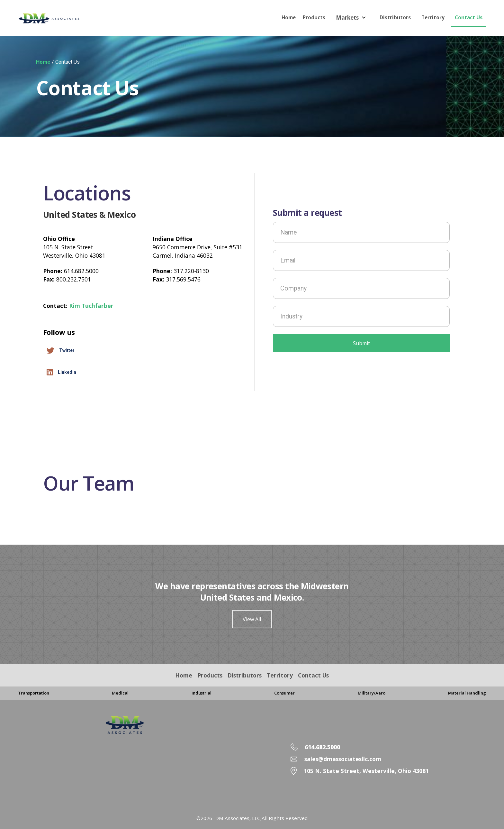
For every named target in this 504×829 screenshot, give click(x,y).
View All (252, 619)
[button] (352, 18)
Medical (120, 693)
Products (314, 17)
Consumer (284, 693)
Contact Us (469, 17)
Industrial (202, 693)
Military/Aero (372, 693)
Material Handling (467, 693)
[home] (58, 18)
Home (289, 17)
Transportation (34, 693)
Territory (433, 17)
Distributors (395, 17)
